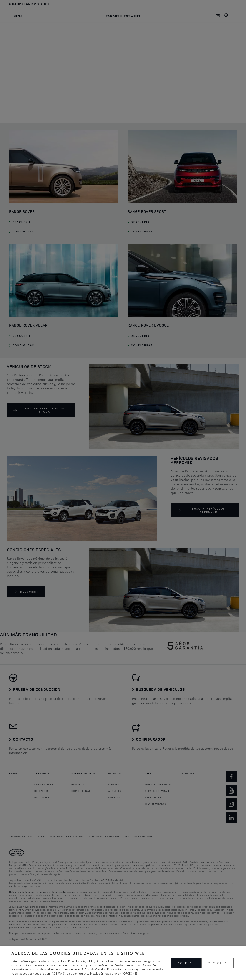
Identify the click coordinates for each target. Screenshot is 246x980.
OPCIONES (218, 963)
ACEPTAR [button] (186, 963)
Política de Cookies (94, 969)
